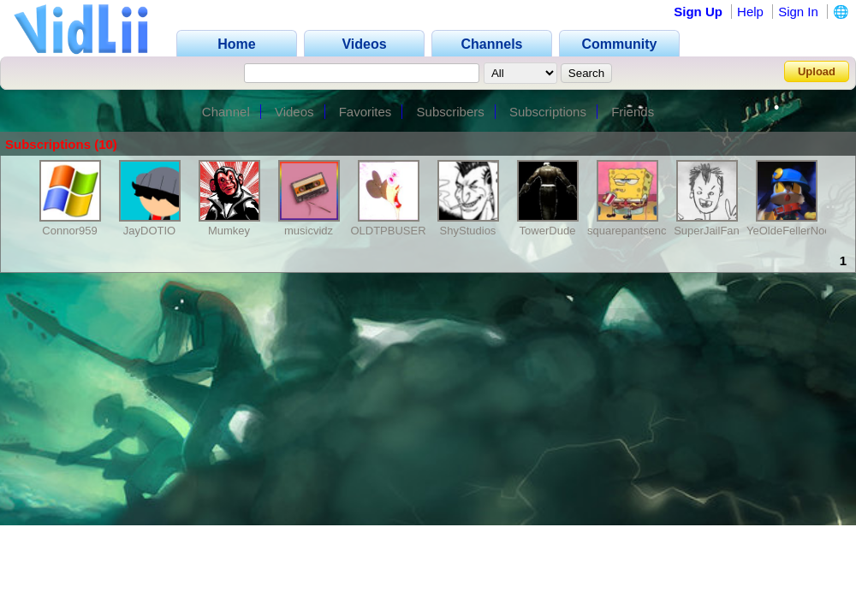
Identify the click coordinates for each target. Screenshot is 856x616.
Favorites (366, 112)
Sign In (798, 12)
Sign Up (698, 12)
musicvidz (309, 231)
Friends (633, 112)
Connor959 (69, 231)
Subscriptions (548, 112)
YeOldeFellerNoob (792, 231)
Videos (294, 112)
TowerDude (548, 231)
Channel (226, 112)
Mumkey (229, 231)
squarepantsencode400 (645, 231)
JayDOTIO (149, 231)
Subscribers (451, 112)
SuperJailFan (707, 231)
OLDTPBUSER (388, 231)
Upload (817, 71)
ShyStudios (468, 231)
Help (750, 12)
